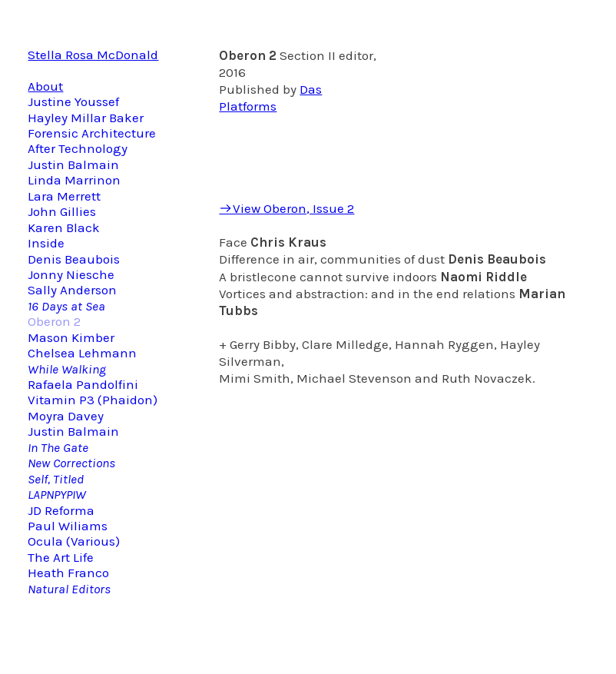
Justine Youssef (73, 101)
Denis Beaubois (74, 259)
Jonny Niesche (71, 274)
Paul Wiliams (68, 526)
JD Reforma (61, 510)
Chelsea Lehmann (82, 353)
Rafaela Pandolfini (83, 384)
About (45, 86)
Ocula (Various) (74, 541)
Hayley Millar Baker (86, 118)
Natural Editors (69, 589)
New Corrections (71, 463)
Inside (48, 243)
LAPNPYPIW (57, 494)
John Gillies (62, 211)
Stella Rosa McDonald (93, 55)
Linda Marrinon (74, 180)
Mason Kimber (71, 337)
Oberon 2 (54, 321)
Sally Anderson (72, 290)
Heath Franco (68, 573)
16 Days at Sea (66, 306)
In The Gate (58, 447)
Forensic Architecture (92, 133)
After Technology (78, 148)
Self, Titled (56, 479)
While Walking (67, 369)
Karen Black (64, 227)
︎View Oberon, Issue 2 (286, 208)
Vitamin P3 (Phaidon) (93, 400)
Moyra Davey (66, 416)
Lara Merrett (64, 196)
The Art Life (61, 557)
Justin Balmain (73, 164)
